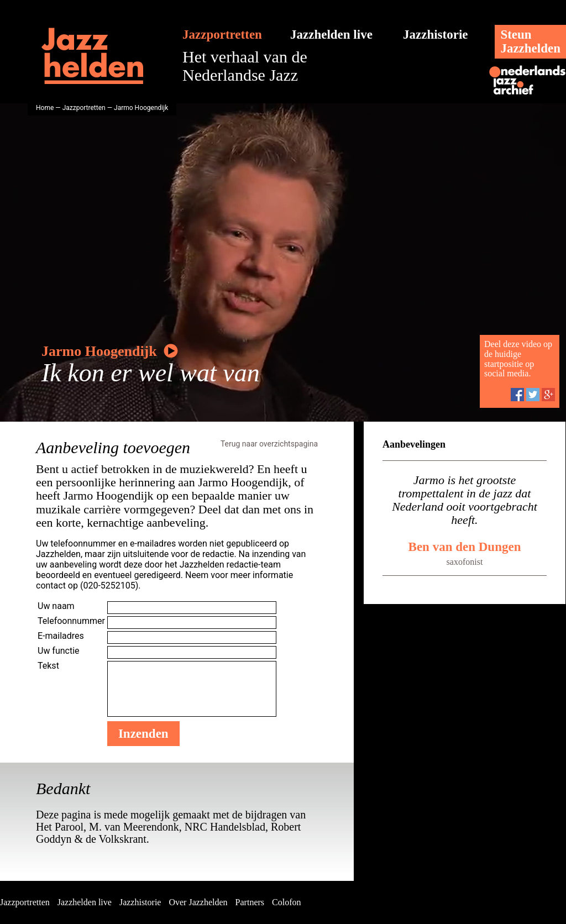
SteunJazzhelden (530, 41)
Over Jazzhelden (198, 902)
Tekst (48, 666)
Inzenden (143, 734)
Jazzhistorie (436, 35)
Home (45, 108)
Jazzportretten (222, 35)
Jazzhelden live (331, 35)
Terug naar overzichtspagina (269, 444)
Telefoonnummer (71, 621)
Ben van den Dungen (465, 547)
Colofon (286, 902)
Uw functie (59, 651)
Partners (250, 902)
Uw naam (56, 606)
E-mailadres (61, 636)
